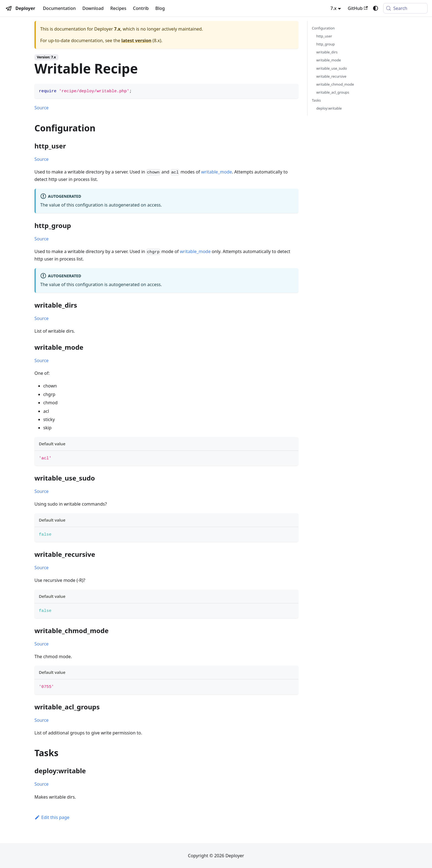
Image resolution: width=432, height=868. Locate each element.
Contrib (141, 8)
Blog (160, 8)
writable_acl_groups (333, 92)
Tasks (316, 100)
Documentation (59, 8)
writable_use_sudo (332, 68)
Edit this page (52, 817)
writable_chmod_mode (335, 84)
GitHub (358, 8)
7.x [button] (333, 8)
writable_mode (217, 172)
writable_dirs (327, 52)
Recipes (118, 8)
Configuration (323, 28)
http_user (324, 36)
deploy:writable (329, 108)
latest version (136, 40)
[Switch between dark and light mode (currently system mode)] (376, 8)
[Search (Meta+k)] (405, 8)
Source (41, 108)
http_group (326, 44)
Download (93, 8)
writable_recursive (331, 76)
